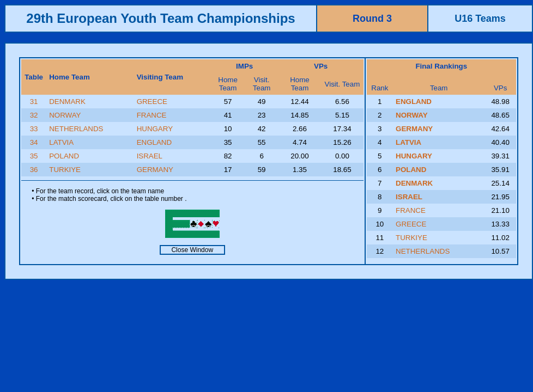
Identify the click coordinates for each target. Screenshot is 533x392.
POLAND (64, 156)
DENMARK (67, 102)
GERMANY (155, 170)
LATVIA (61, 142)
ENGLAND (154, 142)
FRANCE (152, 115)
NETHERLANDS (76, 129)
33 (34, 129)
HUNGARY (155, 129)
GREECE (152, 102)
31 (34, 102)
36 (34, 170)
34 (34, 142)
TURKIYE (65, 170)
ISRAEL (150, 156)
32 (34, 115)
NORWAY (65, 115)
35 (34, 156)
